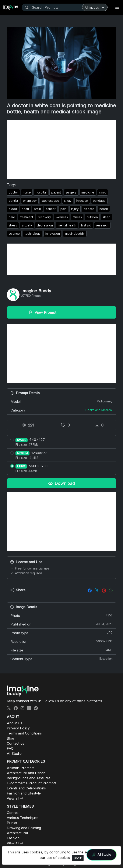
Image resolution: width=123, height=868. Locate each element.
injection (82, 201)
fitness (77, 217)
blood (13, 209)
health (104, 209)
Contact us (15, 743)
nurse (27, 192)
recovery (44, 217)
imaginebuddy (75, 234)
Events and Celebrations (26, 788)
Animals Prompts (21, 768)
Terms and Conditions (24, 733)
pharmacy (30, 201)
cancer (51, 209)
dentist (13, 201)
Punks (12, 823)
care (12, 217)
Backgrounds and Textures (29, 778)
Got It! (78, 858)
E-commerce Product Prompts (32, 783)
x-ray (68, 201)
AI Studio (14, 754)
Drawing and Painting (24, 828)
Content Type (61, 659)
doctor (13, 192)
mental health (67, 225)
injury (75, 209)
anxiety (27, 225)
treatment (27, 217)
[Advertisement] (61, 149)
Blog (10, 738)
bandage (99, 201)
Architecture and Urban (26, 773)
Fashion (13, 838)
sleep (107, 217)
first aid (86, 225)
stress (13, 225)
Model (61, 401)
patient (56, 192)
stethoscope (50, 201)
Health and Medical (99, 410)
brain (37, 209)
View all (13, 798)
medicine (88, 192)
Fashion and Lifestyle (24, 793)
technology (33, 234)
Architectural (17, 833)
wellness (62, 217)
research (102, 225)
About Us (15, 723)
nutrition (92, 217)
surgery (71, 192)
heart (25, 209)
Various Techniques (23, 818)
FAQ (10, 748)
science (14, 234)
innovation (53, 234)
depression (45, 225)
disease (89, 209)
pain (63, 209)
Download (62, 483)
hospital (41, 192)
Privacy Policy (18, 728)
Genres (13, 813)
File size (61, 650)
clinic (103, 192)
